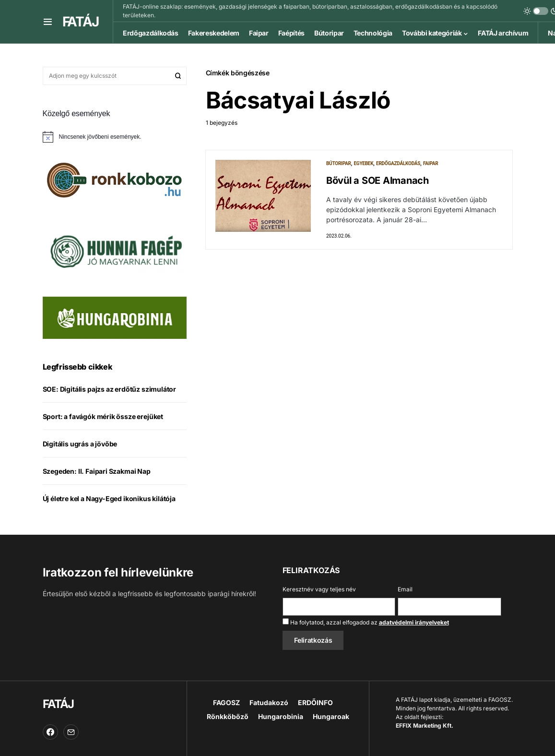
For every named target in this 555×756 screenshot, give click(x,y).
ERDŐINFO (315, 702)
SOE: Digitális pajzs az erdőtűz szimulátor (110, 389)
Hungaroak (331, 716)
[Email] (71, 732)
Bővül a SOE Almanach (378, 180)
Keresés (178, 76)
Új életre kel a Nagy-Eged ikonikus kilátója (109, 498)
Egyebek (363, 163)
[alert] (115, 137)
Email (405, 589)
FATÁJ (81, 22)
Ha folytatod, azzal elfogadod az (366, 622)
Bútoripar (339, 163)
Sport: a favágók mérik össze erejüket (103, 416)
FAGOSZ (226, 702)
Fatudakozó (269, 702)
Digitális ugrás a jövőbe (80, 444)
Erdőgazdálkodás (398, 163)
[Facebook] (50, 732)
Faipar (431, 163)
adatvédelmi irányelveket (414, 622)
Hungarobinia (281, 716)
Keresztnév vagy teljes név (319, 589)
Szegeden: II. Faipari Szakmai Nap (97, 471)
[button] (48, 22)
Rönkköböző (228, 716)
